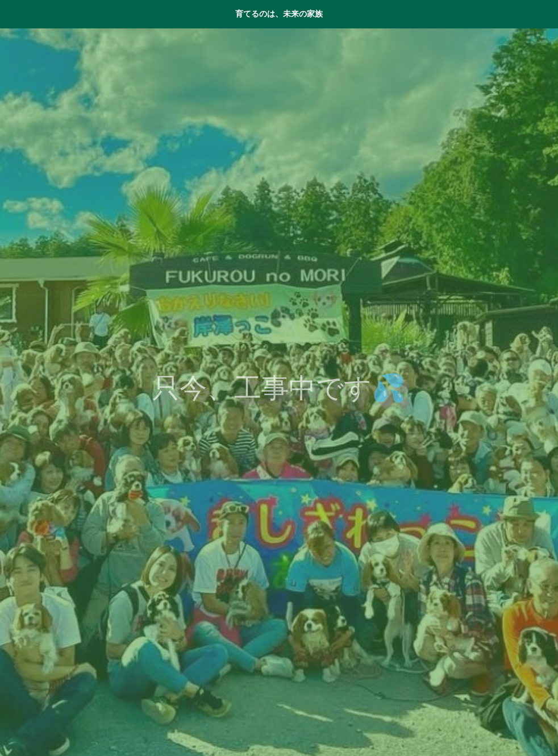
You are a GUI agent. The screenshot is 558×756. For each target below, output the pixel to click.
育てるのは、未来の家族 (279, 14)
